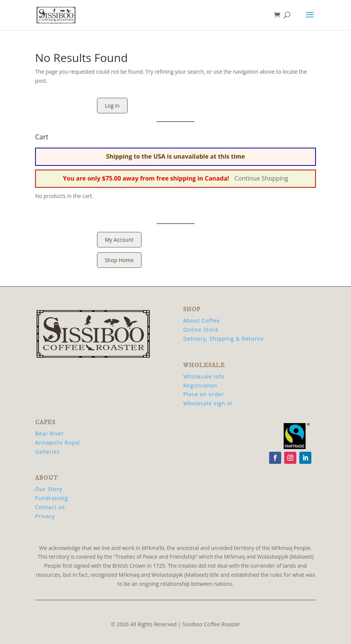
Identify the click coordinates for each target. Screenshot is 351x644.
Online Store (201, 330)
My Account (119, 240)
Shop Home (119, 260)
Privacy (45, 516)
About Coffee (201, 320)
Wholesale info (204, 376)
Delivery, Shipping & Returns (223, 339)
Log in (112, 106)
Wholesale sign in (208, 403)
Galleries (48, 452)
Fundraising (52, 498)
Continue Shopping (261, 178)
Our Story (49, 489)
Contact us (50, 507)
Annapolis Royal (58, 442)
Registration (200, 385)
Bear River (50, 433)
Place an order (203, 394)
